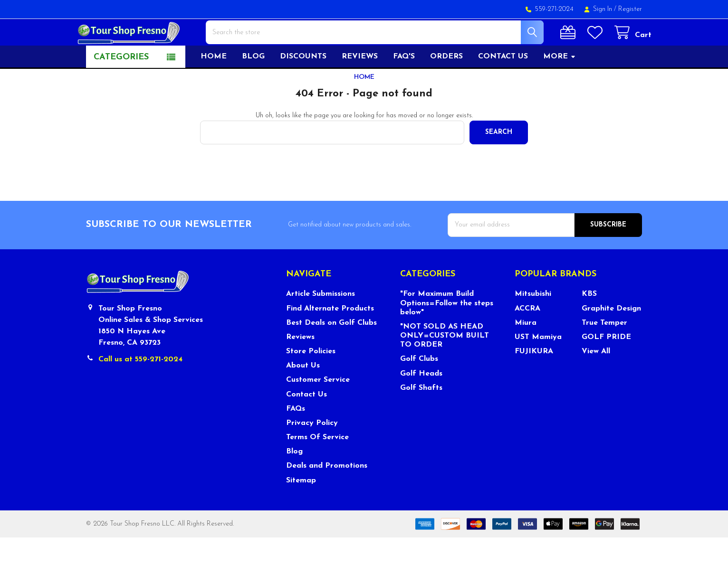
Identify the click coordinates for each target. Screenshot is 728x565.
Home (214, 84)
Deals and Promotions (327, 493)
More (560, 84)
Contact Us (307, 422)
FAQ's (404, 84)
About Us (303, 393)
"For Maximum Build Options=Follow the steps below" (447, 330)
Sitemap (301, 508)
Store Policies (311, 379)
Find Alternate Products (330, 336)
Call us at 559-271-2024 (140, 387)
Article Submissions (321, 321)
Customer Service (318, 407)
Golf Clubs (419, 386)
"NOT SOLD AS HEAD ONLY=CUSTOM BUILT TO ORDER (445, 363)
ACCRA (527, 336)
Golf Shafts (421, 415)
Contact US (503, 84)
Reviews (360, 84)
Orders (446, 84)
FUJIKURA (534, 379)
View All (596, 379)
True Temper (604, 350)
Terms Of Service (317, 465)
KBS (589, 321)
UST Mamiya (538, 365)
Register (630, 9)
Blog (253, 84)
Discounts (303, 84)
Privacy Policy (312, 451)
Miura (526, 350)
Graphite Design (611, 336)
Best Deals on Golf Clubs (331, 350)
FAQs (296, 436)
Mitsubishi (533, 321)
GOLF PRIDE (606, 365)
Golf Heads (421, 401)
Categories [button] (121, 85)
